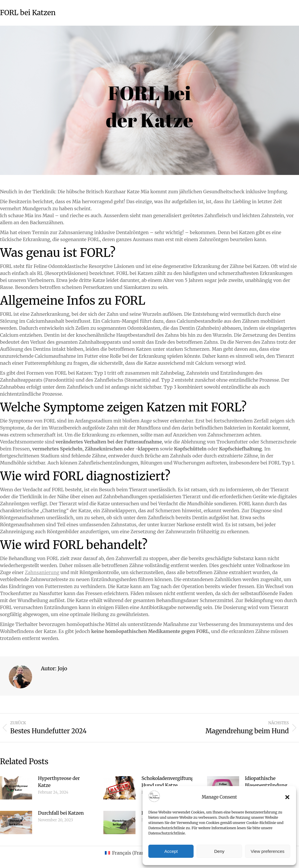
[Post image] (16, 788)
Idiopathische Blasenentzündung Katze (266, 785)
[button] (287, 797)
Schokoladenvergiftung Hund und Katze (168, 782)
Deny (219, 851)
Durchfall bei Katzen (61, 813)
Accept (171, 851)
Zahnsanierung (42, 572)
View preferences (268, 851)
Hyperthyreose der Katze (59, 782)
